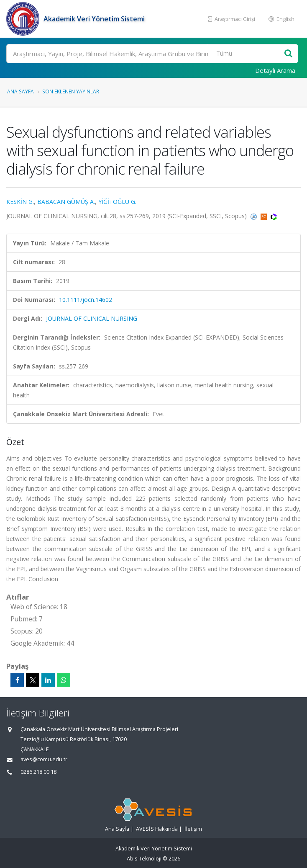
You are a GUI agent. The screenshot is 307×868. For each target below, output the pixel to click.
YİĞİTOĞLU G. (117, 202)
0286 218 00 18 (38, 772)
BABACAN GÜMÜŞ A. (66, 202)
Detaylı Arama (275, 70)
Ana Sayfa (20, 91)
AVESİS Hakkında (157, 829)
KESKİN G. (20, 202)
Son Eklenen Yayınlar (71, 91)
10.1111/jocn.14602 (86, 300)
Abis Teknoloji (144, 859)
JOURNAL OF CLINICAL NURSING (92, 318)
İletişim (193, 829)
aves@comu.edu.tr (44, 759)
